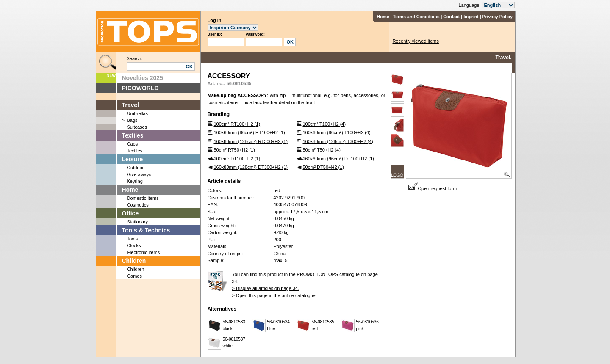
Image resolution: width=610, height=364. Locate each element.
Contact (451, 17)
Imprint (471, 17)
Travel (130, 105)
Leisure (133, 159)
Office (130, 213)
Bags (132, 120)
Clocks (134, 245)
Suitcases (137, 127)
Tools (133, 239)
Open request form (433, 188)
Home (383, 17)
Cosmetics (138, 205)
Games (134, 276)
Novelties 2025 (143, 78)
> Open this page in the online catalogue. (274, 295)
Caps (133, 144)
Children (134, 261)
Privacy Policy (498, 17)
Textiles (133, 135)
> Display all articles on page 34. (266, 288)
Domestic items (143, 198)
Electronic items (144, 252)
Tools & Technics (146, 230)
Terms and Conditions (416, 17)
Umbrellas (138, 113)
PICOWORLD (140, 88)
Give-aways (139, 174)
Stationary (138, 222)
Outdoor (136, 168)
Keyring (135, 181)
